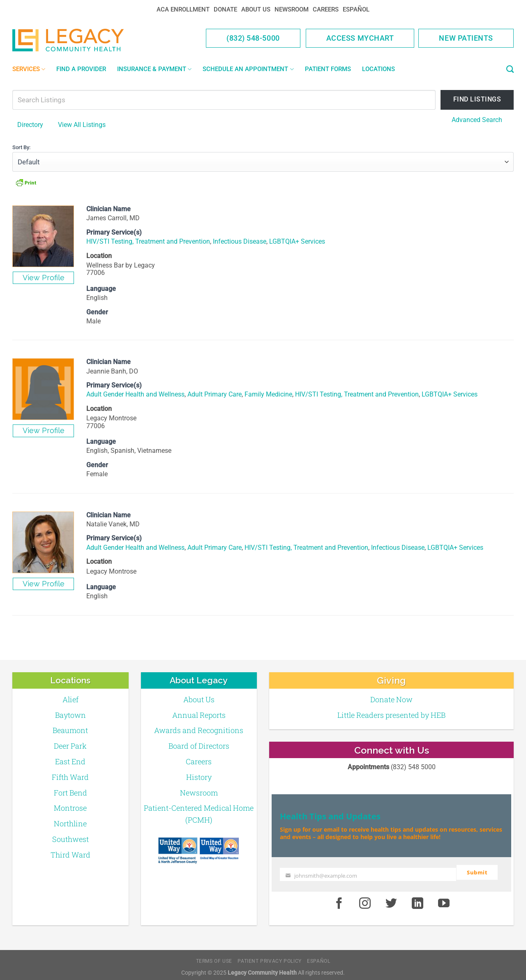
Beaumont (70, 730)
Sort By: (21, 147)
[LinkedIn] (418, 900)
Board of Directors (199, 745)
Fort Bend (70, 792)
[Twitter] (391, 900)
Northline (70, 823)
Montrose (70, 808)
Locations (378, 69)
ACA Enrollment (183, 9)
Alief (70, 699)
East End (70, 761)
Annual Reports (199, 715)
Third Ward (70, 854)
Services (29, 69)
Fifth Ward (70, 777)
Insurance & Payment (154, 69)
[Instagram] (365, 900)
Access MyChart (360, 38)
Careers (326, 9)
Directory (30, 125)
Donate (225, 9)
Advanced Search (477, 120)
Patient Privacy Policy (269, 957)
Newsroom (292, 9)
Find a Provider (81, 69)
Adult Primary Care (215, 394)
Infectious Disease (240, 241)
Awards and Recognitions (199, 730)
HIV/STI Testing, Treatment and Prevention (148, 241)
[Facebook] (339, 900)
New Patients (466, 38)
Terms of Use (214, 957)
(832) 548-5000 (253, 38)
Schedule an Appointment (248, 69)
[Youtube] (444, 900)
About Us (256, 9)
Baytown (70, 715)
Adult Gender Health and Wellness (135, 394)
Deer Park (70, 745)
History (199, 777)
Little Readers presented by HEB (391, 715)
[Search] (510, 69)
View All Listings (82, 125)
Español (356, 9)
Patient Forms (328, 69)
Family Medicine (268, 394)
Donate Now (391, 699)
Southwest (70, 839)
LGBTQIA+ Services (297, 241)
